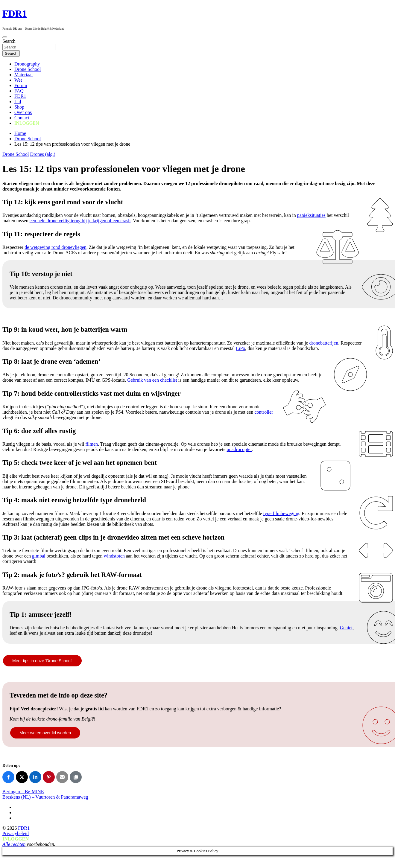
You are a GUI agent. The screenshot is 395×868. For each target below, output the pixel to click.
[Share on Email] (62, 777)
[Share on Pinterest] (49, 777)
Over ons (23, 112)
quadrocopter (239, 449)
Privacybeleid (16, 833)
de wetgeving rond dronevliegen (56, 247)
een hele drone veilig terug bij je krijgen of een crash (80, 221)
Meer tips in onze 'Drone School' (42, 661)
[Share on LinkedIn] (35, 777)
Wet (18, 80)
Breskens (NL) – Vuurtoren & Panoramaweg (45, 797)
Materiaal (23, 75)
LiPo (240, 348)
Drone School (28, 69)
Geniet (346, 628)
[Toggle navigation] (5, 37)
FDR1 (15, 13)
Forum (21, 85)
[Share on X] (22, 777)
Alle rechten (14, 844)
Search (9, 41)
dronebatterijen (324, 343)
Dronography (27, 64)
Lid (18, 102)
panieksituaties (311, 215)
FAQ (19, 91)
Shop (19, 107)
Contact (22, 118)
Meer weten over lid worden (45, 733)
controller (264, 412)
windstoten (114, 556)
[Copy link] (76, 777)
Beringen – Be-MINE (23, 792)
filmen (92, 444)
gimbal (39, 556)
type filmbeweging (281, 513)
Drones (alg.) (42, 154)
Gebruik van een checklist (152, 380)
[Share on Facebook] (8, 777)
